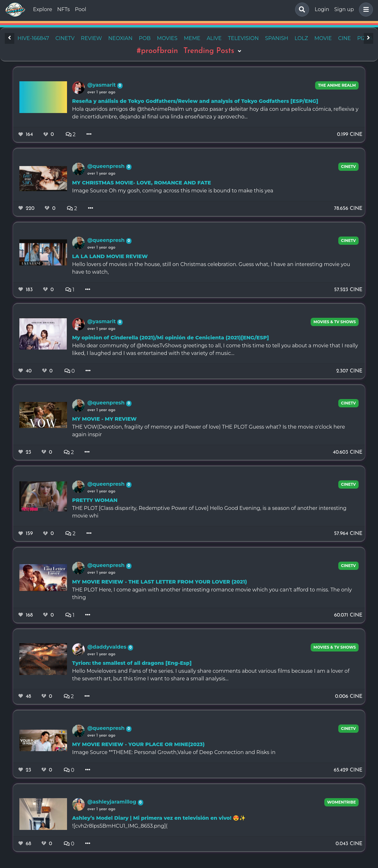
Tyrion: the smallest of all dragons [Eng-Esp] (132, 663)
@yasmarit (102, 85)
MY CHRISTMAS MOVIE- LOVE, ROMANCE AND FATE (142, 183)
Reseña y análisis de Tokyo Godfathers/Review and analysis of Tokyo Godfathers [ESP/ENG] (195, 101)
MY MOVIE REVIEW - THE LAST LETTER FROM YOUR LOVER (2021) (159, 582)
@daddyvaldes (108, 647)
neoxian (120, 38)
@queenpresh (107, 166)
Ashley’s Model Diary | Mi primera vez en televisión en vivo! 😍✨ (159, 818)
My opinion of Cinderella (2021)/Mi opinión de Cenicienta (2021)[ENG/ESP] (170, 338)
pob (145, 38)
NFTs (64, 9)
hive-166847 (33, 38)
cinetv (65, 38)
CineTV (349, 167)
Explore (43, 9)
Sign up (344, 9)
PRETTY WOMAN (95, 500)
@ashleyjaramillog (113, 802)
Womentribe (341, 802)
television (243, 38)
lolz (301, 38)
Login (322, 9)
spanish (277, 38)
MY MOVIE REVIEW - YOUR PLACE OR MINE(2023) (138, 744)
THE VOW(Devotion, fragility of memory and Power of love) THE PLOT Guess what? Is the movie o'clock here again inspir (209, 431)
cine (345, 38)
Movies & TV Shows (335, 322)
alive (214, 38)
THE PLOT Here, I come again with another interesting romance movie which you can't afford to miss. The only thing (212, 594)
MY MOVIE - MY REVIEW (104, 419)
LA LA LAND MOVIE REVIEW (110, 256)
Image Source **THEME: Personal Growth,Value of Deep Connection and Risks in (174, 752)
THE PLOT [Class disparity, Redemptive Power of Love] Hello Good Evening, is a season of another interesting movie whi (209, 512)
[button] (365, 10)
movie (323, 38)
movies (167, 38)
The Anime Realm (337, 85)
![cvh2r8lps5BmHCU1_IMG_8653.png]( (120, 826)
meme (192, 38)
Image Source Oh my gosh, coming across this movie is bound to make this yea (173, 191)
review (91, 38)
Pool (81, 9)
